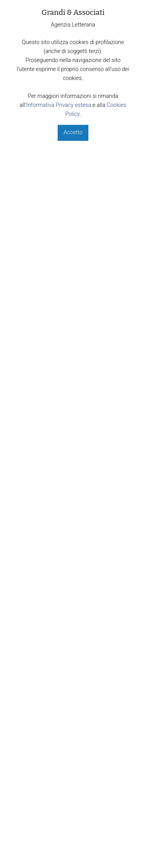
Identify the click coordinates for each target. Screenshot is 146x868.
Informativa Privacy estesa (59, 105)
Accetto (73, 132)
